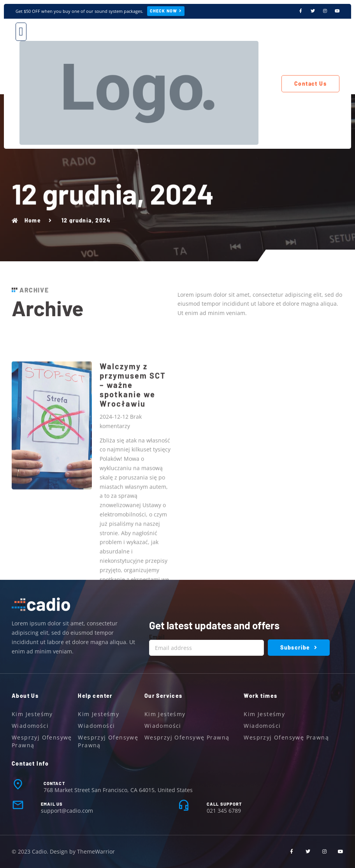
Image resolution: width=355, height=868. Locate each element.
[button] (21, 32)
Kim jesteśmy (32, 714)
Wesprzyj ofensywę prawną (42, 741)
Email (157, 637)
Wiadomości (30, 726)
